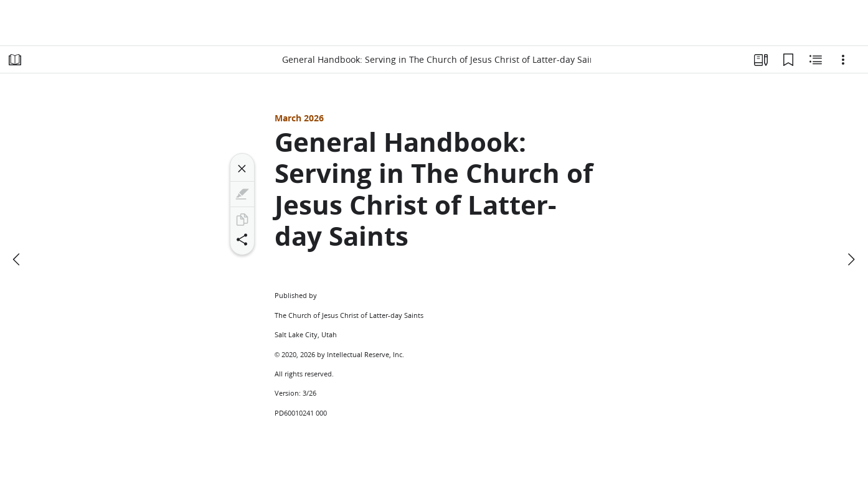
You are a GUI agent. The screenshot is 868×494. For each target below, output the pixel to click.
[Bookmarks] (788, 60)
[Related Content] (816, 60)
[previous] (17, 259)
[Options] (843, 60)
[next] (851, 259)
